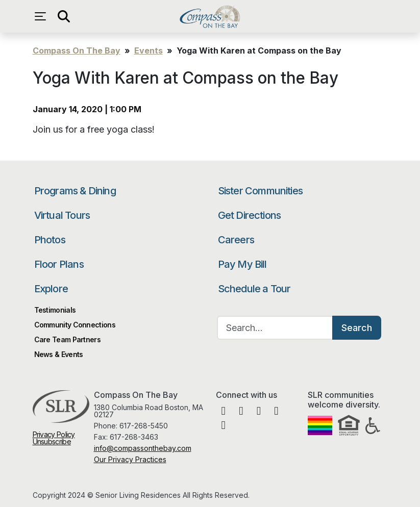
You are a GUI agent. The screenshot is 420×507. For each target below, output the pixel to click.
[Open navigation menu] (43, 16)
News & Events (59, 354)
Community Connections (75, 325)
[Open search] (63, 16)
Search (357, 328)
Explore (51, 289)
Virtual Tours (62, 215)
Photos (50, 240)
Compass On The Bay (210, 16)
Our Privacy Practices (130, 459)
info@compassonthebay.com (143, 448)
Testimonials (55, 310)
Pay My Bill (242, 264)
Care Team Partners (67, 339)
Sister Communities (261, 191)
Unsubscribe (52, 441)
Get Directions (250, 215)
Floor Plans (59, 264)
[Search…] (275, 328)
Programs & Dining (75, 191)
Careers (236, 240)
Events (149, 50)
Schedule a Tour (254, 289)
